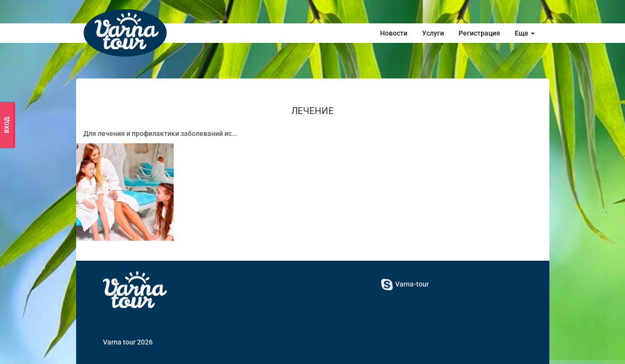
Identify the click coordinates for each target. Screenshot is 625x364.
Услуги (433, 33)
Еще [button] (525, 33)
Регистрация (479, 33)
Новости (394, 33)
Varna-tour (405, 284)
